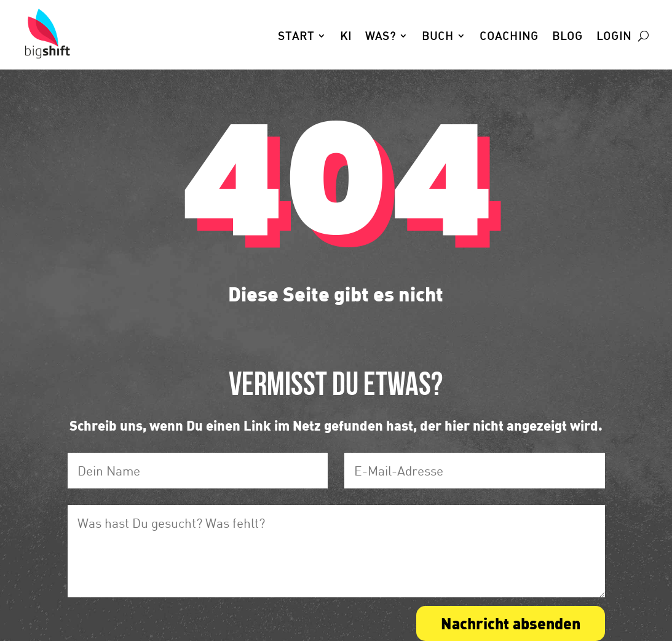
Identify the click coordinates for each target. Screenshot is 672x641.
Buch (438, 37)
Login (614, 37)
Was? (381, 37)
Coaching (509, 37)
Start (296, 37)
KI (346, 37)
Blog (567, 37)
